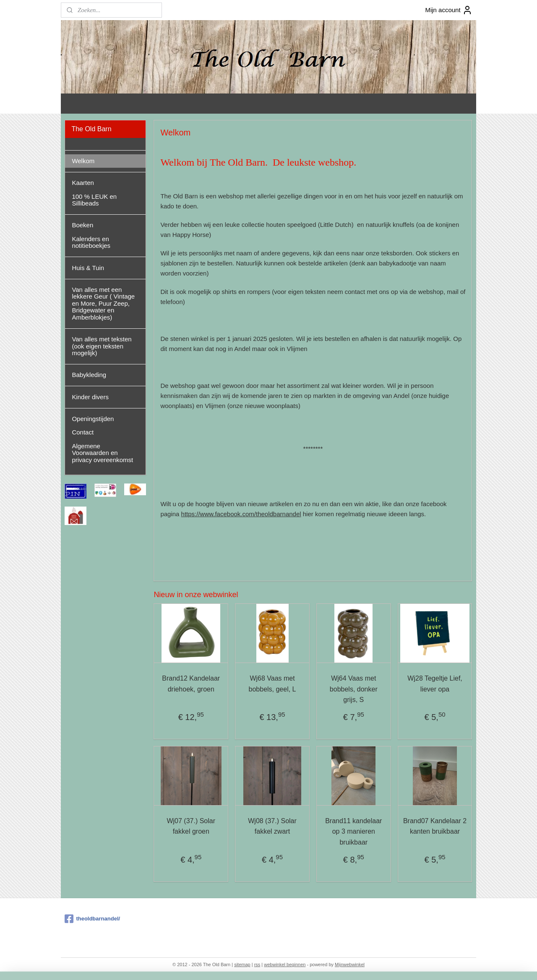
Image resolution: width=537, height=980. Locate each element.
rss (257, 964)
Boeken (82, 225)
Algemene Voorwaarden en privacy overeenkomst (102, 453)
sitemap (242, 964)
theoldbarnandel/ (92, 919)
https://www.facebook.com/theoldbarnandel (241, 514)
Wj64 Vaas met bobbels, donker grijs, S (354, 689)
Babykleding (89, 375)
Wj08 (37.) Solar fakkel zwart (272, 826)
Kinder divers (90, 397)
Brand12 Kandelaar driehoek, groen (191, 684)
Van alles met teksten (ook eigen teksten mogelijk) (102, 346)
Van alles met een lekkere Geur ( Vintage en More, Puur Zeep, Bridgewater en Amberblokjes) (103, 303)
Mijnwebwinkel (350, 964)
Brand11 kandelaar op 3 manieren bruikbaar (353, 832)
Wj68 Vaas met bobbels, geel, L (272, 684)
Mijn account (448, 10)
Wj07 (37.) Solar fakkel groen (191, 826)
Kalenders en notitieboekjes (91, 242)
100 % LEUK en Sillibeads (94, 200)
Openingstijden (93, 419)
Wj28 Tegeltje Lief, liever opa (435, 684)
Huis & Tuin (88, 268)
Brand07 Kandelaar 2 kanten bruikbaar (435, 826)
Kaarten (83, 183)
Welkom (83, 161)
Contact (83, 432)
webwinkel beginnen (285, 964)
